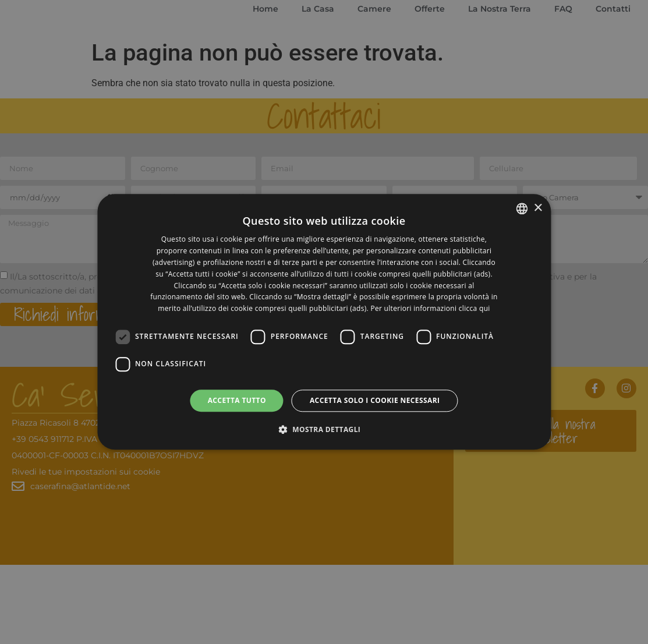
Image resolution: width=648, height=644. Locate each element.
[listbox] (522, 208)
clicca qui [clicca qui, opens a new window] (475, 308)
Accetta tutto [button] (237, 400)
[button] (324, 430)
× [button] (538, 208)
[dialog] (324, 322)
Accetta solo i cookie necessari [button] (375, 400)
